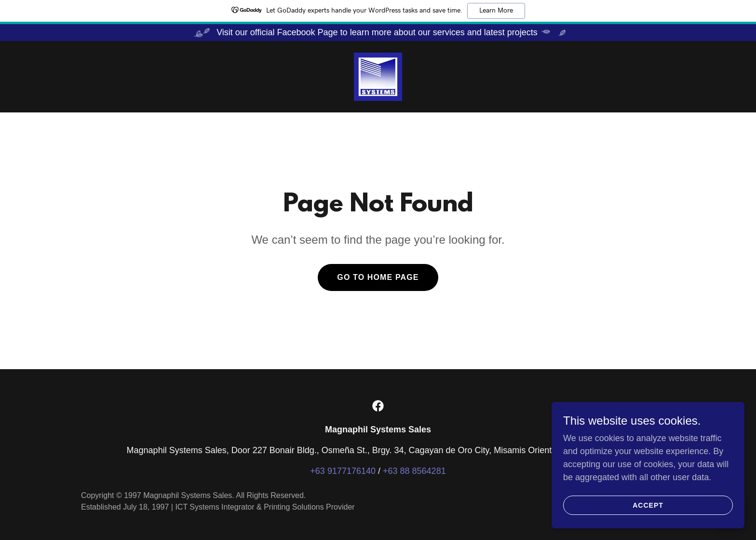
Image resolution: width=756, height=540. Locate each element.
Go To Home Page (378, 277)
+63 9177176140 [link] (343, 471)
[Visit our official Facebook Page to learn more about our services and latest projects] (378, 33)
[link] (378, 76)
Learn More (496, 11)
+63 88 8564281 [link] (414, 471)
